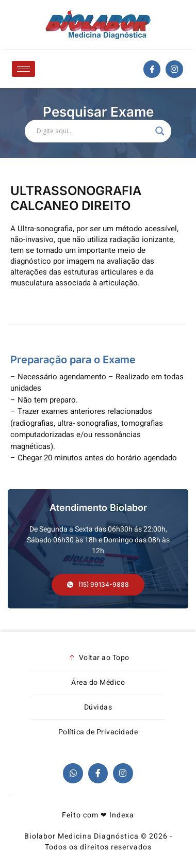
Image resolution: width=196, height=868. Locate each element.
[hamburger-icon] (23, 69)
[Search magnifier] (160, 131)
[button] (98, 585)
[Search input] (93, 131)
